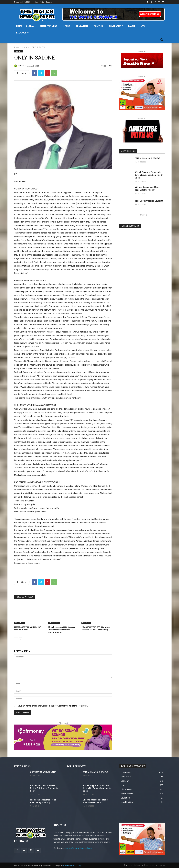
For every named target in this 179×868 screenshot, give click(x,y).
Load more (142, 215)
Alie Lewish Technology (72, 865)
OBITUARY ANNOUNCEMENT (147, 158)
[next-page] (21, 639)
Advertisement (54, 623)
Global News (20, 623)
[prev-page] (16, 639)
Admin (23, 66)
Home (17, 47)
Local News (26, 47)
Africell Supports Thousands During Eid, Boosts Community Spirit (149, 175)
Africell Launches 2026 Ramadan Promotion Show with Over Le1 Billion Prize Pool (62, 630)
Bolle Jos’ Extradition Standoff (149, 201)
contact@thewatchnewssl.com (78, 848)
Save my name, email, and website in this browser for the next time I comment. (53, 706)
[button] (161, 40)
